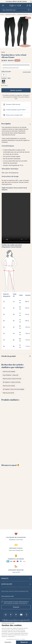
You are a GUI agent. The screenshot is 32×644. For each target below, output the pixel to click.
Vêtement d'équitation (12, 382)
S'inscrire (16, 607)
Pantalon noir (8, 393)
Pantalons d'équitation (12, 379)
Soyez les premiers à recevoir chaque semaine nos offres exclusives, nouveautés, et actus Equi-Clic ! (16, 602)
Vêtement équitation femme (13, 389)
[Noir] (3, 82)
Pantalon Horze (9, 386)
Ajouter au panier (16, 90)
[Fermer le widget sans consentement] (8, 623)
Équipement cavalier (10, 375)
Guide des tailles (27, 72)
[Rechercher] (16, 10)
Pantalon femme (9, 372)
